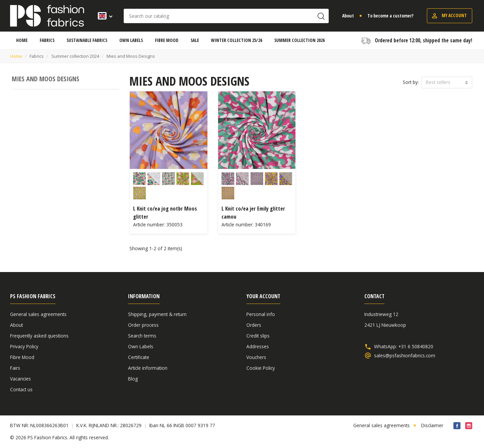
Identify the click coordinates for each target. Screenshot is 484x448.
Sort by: (411, 82)
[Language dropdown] (103, 16)
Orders (254, 325)
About (348, 16)
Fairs (15, 368)
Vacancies (21, 379)
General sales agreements (38, 314)
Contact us (21, 389)
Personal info (261, 314)
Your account (263, 296)
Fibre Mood (22, 357)
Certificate (139, 357)
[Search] (226, 16)
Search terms (142, 336)
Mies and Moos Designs (46, 79)
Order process (143, 325)
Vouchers (256, 357)
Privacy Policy (24, 346)
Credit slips (258, 336)
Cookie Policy (261, 368)
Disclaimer (432, 425)
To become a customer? (390, 16)
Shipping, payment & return (157, 314)
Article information (148, 368)
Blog (133, 379)
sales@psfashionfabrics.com (405, 356)
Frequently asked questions (39, 336)
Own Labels (141, 346)
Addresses (258, 346)
